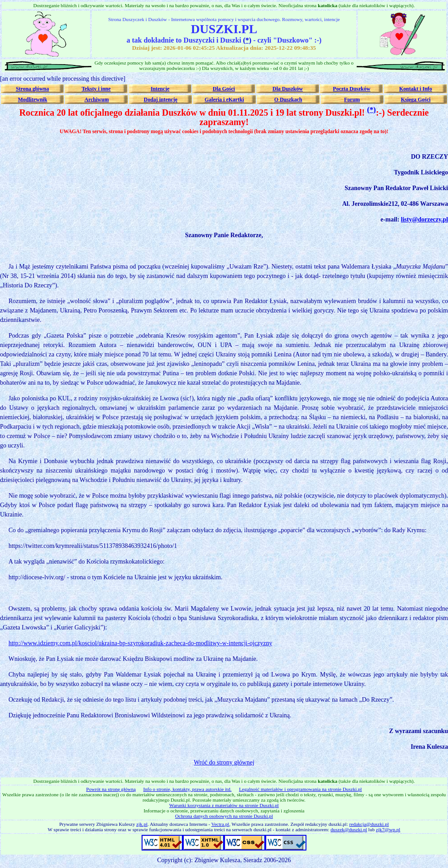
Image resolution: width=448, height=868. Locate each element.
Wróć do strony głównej (224, 762)
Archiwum (96, 100)
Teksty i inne (96, 89)
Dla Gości (224, 89)
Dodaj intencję (161, 100)
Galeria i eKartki (224, 100)
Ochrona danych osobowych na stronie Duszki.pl (224, 816)
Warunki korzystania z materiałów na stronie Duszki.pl (224, 805)
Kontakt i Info (416, 89)
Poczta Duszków (352, 89)
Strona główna (32, 89)
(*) (247, 40)
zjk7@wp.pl (388, 829)
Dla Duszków (288, 89)
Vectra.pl (220, 824)
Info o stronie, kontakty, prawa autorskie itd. (187, 789)
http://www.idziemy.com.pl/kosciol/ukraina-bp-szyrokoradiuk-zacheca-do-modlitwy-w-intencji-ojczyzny (140, 643)
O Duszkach (288, 100)
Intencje (160, 89)
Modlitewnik (32, 100)
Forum (352, 100)
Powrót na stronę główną (111, 789)
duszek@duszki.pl (349, 829)
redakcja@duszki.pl (369, 824)
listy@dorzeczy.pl (424, 219)
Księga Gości (416, 100)
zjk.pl (142, 824)
